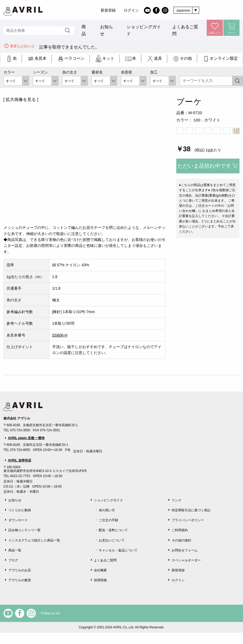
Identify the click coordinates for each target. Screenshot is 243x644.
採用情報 (100, 580)
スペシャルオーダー (186, 560)
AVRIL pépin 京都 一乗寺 (26, 438)
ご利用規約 (180, 530)
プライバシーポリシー (188, 520)
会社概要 (100, 570)
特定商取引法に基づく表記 (191, 510)
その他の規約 (181, 540)
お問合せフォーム (185, 550)
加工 (154, 72)
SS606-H (60, 335)
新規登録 (108, 10)
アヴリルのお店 (20, 570)
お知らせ (107, 30)
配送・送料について (113, 530)
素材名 (97, 72)
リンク (177, 500)
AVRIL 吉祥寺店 (19, 460)
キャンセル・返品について (118, 550)
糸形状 (126, 72)
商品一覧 (15, 550)
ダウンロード (18, 520)
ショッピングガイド (144, 30)
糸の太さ (70, 72)
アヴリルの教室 (20, 580)
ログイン (131, 10)
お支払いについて (112, 540)
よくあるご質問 (185, 30)
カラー (9, 72)
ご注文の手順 (108, 520)
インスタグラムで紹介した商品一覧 (34, 540)
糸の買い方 (107, 510)
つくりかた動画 (20, 510)
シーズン (40, 72)
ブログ (13, 560)
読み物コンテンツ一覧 (24, 530)
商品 (84, 30)
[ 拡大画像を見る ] (21, 99)
